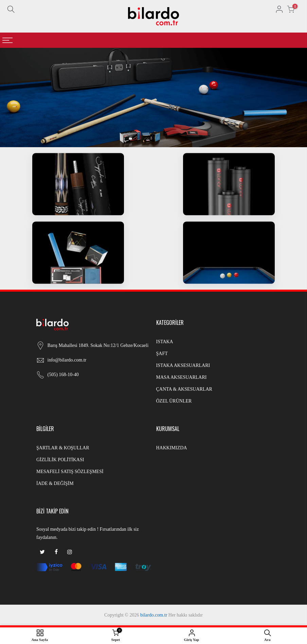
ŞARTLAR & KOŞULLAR (63, 448)
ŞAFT (162, 354)
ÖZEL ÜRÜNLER (174, 401)
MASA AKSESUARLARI (182, 377)
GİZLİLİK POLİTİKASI (60, 460)
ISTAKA (165, 342)
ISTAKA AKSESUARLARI (183, 365)
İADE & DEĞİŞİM (55, 483)
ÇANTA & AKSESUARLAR (184, 389)
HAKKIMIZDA (172, 448)
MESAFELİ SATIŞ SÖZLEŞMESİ (70, 472)
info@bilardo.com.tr (67, 360)
